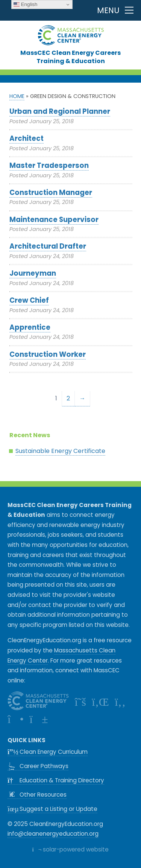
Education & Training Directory (56, 780)
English (25, 5)
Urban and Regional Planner (60, 111)
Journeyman (33, 273)
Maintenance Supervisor (54, 220)
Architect (27, 138)
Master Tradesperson (49, 165)
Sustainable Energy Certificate (60, 451)
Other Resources (37, 795)
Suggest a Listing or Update (52, 809)
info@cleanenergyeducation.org (53, 834)
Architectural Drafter (48, 246)
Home (17, 96)
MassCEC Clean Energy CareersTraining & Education (70, 57)
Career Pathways (40, 766)
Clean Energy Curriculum (48, 752)
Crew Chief (29, 300)
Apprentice (30, 327)
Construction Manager (51, 192)
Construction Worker (48, 354)
